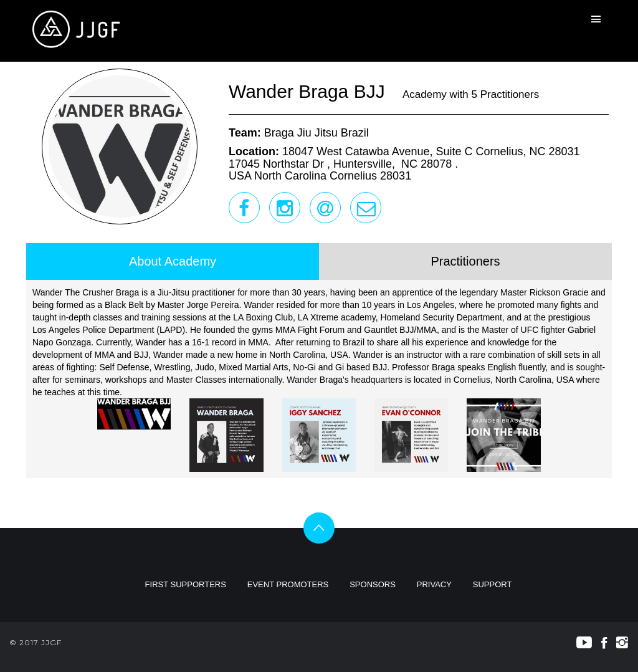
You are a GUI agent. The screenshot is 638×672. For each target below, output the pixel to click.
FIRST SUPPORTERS (186, 584)
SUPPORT (493, 584)
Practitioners (465, 261)
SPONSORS (373, 584)
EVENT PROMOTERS (288, 584)
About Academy (173, 261)
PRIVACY (434, 584)
